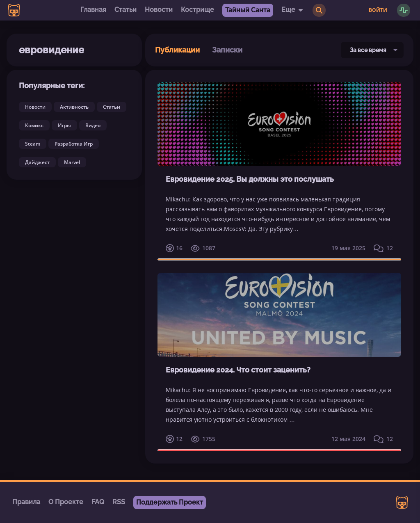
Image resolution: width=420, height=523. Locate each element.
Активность (74, 107)
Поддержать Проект (170, 502)
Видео (93, 125)
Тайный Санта (248, 10)
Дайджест (37, 162)
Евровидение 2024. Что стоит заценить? (238, 370)
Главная (93, 10)
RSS (119, 502)
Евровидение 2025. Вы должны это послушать (250, 179)
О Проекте (66, 502)
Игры (64, 125)
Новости (159, 10)
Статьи (126, 10)
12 (383, 248)
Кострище (197, 10)
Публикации (177, 50)
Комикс (34, 125)
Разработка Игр (74, 144)
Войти (378, 10)
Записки (227, 50)
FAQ (98, 502)
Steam (33, 144)
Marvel (72, 162)
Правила (26, 502)
